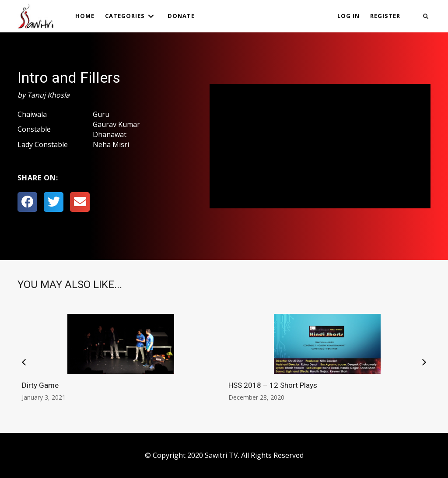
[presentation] (24, 363)
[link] (85, 16)
